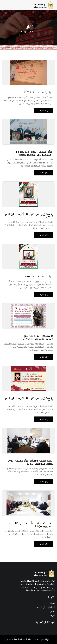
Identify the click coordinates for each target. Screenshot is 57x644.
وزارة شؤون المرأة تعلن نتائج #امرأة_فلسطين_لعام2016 (38, 337)
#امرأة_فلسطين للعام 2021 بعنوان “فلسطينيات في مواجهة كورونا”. (34, 153)
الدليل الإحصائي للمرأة (46, 607)
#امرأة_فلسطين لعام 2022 (39, 92)
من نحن (52, 603)
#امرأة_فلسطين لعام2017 (39, 276)
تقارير (53, 611)
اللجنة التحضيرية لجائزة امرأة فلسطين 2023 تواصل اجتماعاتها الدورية (30, 462)
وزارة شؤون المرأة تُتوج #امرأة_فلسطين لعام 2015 (29, 400)
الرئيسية (24, 32)
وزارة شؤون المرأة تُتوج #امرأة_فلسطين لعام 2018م (29, 216)
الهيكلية (52, 616)
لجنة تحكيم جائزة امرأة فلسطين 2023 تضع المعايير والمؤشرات (31, 525)
